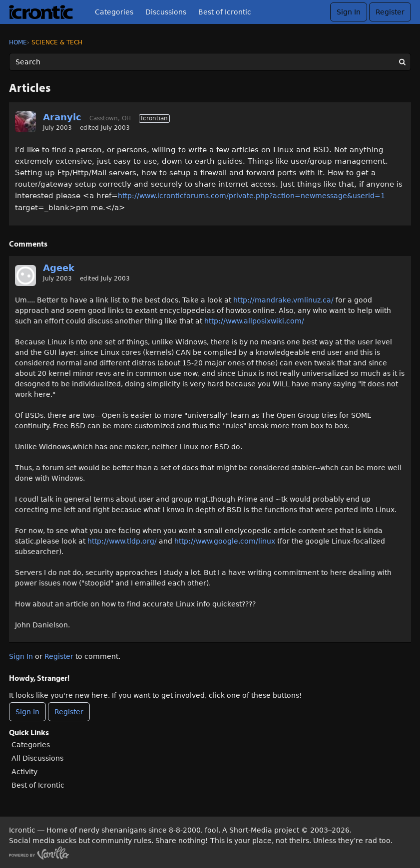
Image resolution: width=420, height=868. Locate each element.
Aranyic (62, 117)
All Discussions (37, 758)
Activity (24, 772)
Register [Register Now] (69, 712)
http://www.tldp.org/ (122, 541)
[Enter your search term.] (210, 62)
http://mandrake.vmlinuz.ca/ (283, 300)
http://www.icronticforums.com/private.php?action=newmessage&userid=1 (251, 196)
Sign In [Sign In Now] (27, 712)
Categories (114, 12)
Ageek (59, 268)
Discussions (166, 12)
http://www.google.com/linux (225, 541)
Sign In (349, 12)
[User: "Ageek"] (25, 276)
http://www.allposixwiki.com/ (254, 321)
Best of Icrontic (225, 12)
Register (390, 12)
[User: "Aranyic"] (25, 122)
